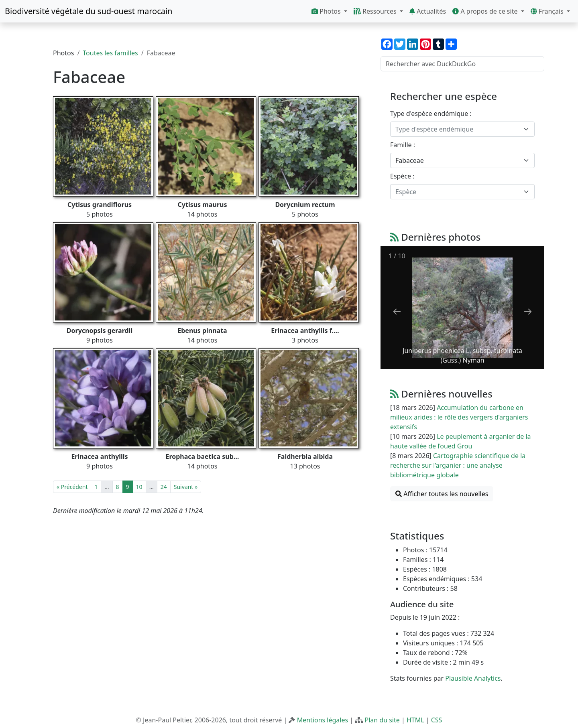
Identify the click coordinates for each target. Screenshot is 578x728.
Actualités (428, 11)
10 (139, 487)
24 (164, 487)
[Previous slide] (397, 311)
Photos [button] (327, 11)
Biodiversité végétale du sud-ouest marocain (89, 11)
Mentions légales (323, 720)
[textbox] (458, 129)
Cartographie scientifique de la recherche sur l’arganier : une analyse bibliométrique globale (458, 465)
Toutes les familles (110, 53)
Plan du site (382, 720)
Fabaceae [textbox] (410, 160)
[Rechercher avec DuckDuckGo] (462, 64)
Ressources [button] (376, 11)
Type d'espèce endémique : (431, 114)
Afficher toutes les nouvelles (442, 494)
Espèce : (402, 176)
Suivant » (186, 487)
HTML (415, 720)
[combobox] (462, 129)
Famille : (403, 145)
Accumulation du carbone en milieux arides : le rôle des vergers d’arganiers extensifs (459, 417)
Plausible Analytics (473, 678)
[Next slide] (528, 311)
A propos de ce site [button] (486, 11)
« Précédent (72, 487)
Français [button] (548, 11)
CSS (437, 720)
